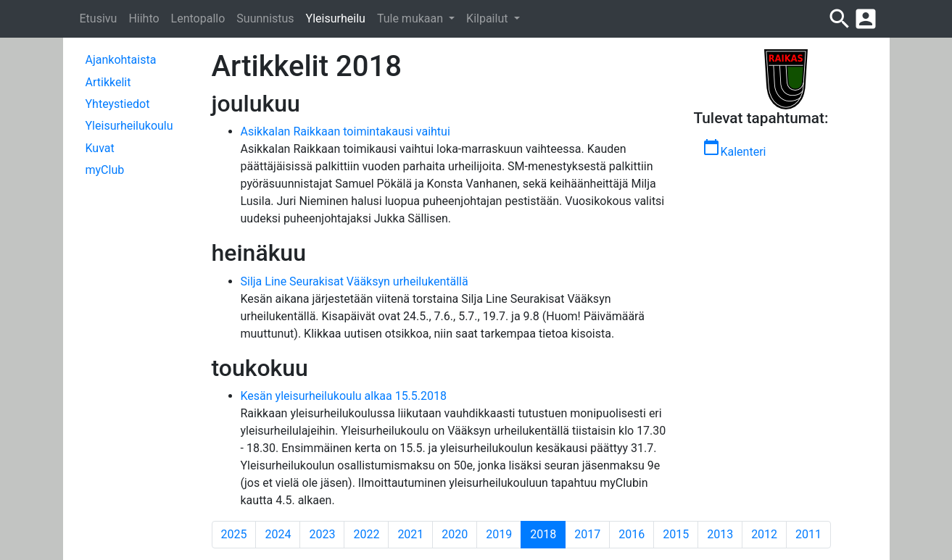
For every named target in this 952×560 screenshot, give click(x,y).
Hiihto (144, 18)
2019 (499, 534)
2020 (455, 534)
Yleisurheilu (336, 18)
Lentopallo (198, 18)
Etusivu (99, 18)
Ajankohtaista (121, 60)
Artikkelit (108, 82)
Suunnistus (265, 18)
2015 (676, 534)
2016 (632, 534)
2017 (587, 534)
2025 (234, 534)
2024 (278, 534)
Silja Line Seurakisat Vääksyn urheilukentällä (355, 281)
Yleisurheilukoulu (129, 126)
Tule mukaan (411, 18)
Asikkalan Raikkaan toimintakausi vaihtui (345, 131)
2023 (322, 534)
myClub (105, 170)
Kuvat (100, 148)
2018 (548, 534)
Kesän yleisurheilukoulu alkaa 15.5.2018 (344, 396)
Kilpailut (488, 18)
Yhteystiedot (118, 104)
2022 (366, 534)
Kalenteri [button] (734, 149)
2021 (410, 534)
